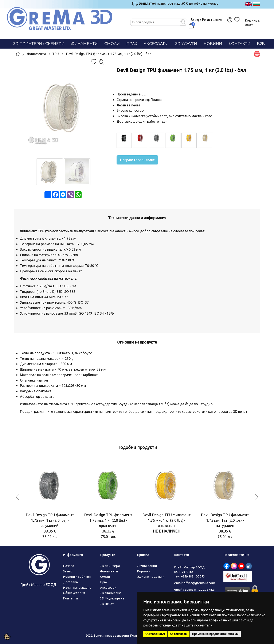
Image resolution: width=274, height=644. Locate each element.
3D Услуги (186, 44)
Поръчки (144, 571)
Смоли (112, 44)
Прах (132, 44)
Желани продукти (151, 577)
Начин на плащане (77, 588)
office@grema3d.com (199, 583)
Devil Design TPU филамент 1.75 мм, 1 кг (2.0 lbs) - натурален (225, 520)
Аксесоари (156, 44)
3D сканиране (111, 593)
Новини (213, 44)
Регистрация (212, 20)
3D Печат (107, 604)
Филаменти (84, 44)
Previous (17, 496)
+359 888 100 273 (193, 576)
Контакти (240, 44)
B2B (261, 44)
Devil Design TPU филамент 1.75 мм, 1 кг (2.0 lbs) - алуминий (50, 520)
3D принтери (110, 566)
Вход (195, 20)
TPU (56, 54)
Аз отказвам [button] (179, 634)
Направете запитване (137, 160)
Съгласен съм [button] (155, 634)
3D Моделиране (112, 598)
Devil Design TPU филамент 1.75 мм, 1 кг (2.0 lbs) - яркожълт (167, 520)
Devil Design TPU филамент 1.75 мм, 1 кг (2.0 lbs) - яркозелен (108, 520)
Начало (69, 566)
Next (257, 496)
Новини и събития (77, 577)
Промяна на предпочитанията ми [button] (215, 634)
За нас (68, 571)
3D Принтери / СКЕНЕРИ (39, 44)
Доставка (70, 582)
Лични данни (147, 566)
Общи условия (74, 593)
